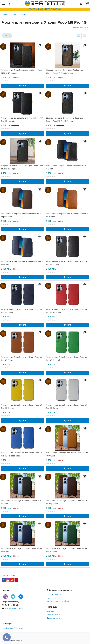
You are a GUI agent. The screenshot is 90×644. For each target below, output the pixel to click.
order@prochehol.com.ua (14, 608)
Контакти (50, 611)
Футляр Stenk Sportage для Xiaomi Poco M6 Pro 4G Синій (22, 550)
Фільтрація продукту (80, 27)
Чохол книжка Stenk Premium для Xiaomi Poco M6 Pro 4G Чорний (22, 72)
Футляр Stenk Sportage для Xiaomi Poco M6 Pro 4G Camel (67, 454)
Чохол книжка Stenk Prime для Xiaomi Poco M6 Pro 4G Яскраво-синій (22, 454)
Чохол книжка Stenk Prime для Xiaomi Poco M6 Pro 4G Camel (22, 359)
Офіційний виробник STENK (13, 628)
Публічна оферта (54, 598)
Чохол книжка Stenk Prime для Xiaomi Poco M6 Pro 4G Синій (22, 311)
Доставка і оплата (54, 595)
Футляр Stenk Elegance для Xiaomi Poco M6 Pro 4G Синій (22, 263)
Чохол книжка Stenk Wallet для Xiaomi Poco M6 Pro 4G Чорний (22, 119)
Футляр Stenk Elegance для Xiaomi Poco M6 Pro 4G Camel (67, 215)
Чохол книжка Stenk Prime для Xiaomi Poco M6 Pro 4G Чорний (67, 263)
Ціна (6, 35)
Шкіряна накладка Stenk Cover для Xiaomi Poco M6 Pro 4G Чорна (22, 167)
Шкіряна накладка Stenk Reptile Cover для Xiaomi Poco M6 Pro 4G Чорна (65, 119)
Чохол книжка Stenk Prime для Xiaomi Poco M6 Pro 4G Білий (67, 406)
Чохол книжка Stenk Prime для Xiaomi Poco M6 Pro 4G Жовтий (22, 406)
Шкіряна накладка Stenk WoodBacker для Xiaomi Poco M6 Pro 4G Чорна (64, 72)
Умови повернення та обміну (58, 601)
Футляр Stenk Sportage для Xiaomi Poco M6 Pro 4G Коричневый (67, 502)
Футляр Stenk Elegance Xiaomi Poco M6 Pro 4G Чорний (67, 167)
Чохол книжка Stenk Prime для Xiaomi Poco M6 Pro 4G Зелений (67, 359)
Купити (22, 86)
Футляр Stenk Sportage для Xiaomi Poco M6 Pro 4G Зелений (67, 550)
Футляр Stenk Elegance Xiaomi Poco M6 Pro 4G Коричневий (22, 215)
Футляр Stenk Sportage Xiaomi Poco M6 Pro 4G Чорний (22, 502)
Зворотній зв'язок (54, 615)
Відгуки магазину (53, 618)
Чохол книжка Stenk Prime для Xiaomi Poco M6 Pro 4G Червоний (67, 311)
